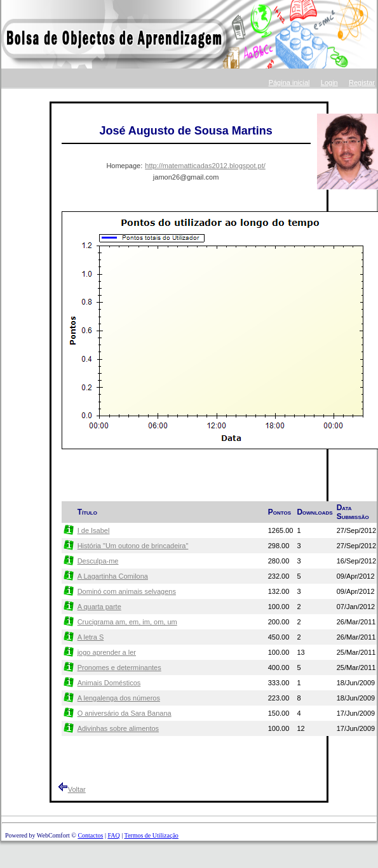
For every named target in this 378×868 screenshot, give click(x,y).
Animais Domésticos (109, 683)
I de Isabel (94, 530)
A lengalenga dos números (119, 698)
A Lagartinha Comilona (113, 576)
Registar (362, 82)
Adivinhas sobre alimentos (118, 728)
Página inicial (289, 82)
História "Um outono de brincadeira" (133, 546)
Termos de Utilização (151, 835)
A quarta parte (99, 607)
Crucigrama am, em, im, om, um (127, 622)
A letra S (91, 637)
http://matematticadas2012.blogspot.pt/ (205, 166)
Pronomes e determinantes (119, 667)
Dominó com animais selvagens (127, 591)
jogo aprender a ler (107, 652)
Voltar (77, 789)
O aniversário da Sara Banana (125, 713)
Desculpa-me (98, 561)
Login (329, 82)
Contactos (90, 835)
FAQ (113, 835)
